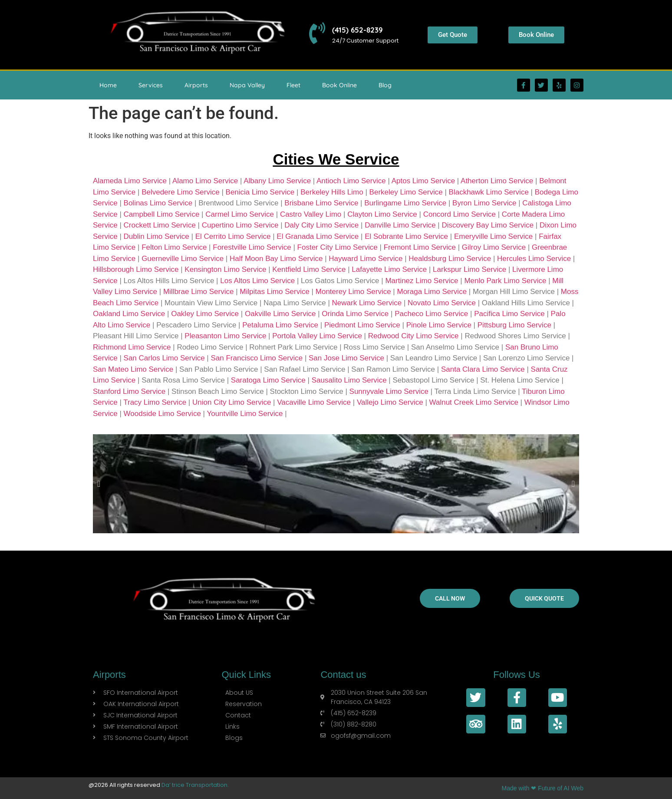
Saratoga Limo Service (268, 380)
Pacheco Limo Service (431, 314)
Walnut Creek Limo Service (474, 402)
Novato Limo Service (442, 303)
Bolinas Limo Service (158, 203)
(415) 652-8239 (358, 30)
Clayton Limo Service (382, 214)
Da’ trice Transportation (194, 785)
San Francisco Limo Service (257, 358)
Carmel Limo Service (240, 214)
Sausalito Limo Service (349, 380)
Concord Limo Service (460, 214)
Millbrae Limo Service (199, 292)
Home (108, 85)
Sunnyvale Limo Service (389, 391)
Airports (196, 85)
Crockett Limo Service (160, 225)
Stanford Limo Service (129, 391)
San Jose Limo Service (346, 358)
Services (151, 85)
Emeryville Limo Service (493, 236)
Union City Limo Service (232, 402)
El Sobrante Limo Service (406, 236)
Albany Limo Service (277, 181)
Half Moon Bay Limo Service (276, 259)
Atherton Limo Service (497, 181)
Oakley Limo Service (205, 314)
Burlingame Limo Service (405, 203)
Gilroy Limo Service (494, 247)
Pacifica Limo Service (509, 314)
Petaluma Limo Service (280, 325)
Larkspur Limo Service (469, 269)
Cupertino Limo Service (240, 225)
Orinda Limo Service (355, 314)
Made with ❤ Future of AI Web (543, 788)
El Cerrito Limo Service (233, 236)
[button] (99, 484)
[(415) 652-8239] (317, 33)
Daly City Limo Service (321, 225)
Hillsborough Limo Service (136, 269)
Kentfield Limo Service (309, 269)
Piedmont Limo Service (362, 325)
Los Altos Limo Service (257, 281)
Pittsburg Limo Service (514, 325)
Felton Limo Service (174, 247)
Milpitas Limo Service (275, 292)
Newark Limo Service (367, 303)
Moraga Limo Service (432, 292)
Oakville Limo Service (280, 314)
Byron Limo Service (484, 203)
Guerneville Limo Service (183, 259)
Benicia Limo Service (260, 192)
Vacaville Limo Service (314, 402)
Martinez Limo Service (422, 281)
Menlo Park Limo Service (505, 281)
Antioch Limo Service (351, 181)
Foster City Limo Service (338, 247)
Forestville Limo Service (252, 247)
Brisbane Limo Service (321, 203)
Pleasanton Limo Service (225, 336)
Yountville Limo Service (245, 414)
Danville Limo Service (400, 225)
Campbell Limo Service (162, 214)
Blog (385, 85)
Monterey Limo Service (353, 292)
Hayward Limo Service (366, 259)
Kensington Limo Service (225, 269)
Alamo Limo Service (205, 181)
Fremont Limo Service (420, 247)
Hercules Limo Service (534, 259)
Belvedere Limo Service (181, 192)
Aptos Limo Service (423, 181)
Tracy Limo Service (155, 402)
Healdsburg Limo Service (450, 259)
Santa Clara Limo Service (483, 369)
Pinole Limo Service (439, 325)
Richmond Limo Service (132, 347)
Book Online (339, 85)
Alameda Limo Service (130, 181)
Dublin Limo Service (156, 236)
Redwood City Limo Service (413, 336)
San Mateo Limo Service (133, 369)
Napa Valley (247, 85)
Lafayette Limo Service (389, 269)
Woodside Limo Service (162, 414)
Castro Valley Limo (311, 214)
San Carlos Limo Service (164, 358)
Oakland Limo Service (129, 314)
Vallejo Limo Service (390, 402)
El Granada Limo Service (318, 236)
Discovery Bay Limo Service (488, 225)
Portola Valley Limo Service (317, 336)
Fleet (293, 85)
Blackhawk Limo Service (489, 192)
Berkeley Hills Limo (332, 192)
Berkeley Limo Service (406, 192)
